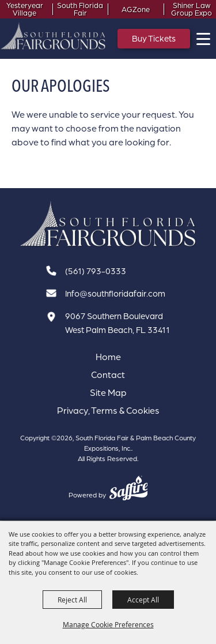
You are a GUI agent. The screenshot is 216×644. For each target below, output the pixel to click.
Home (108, 357)
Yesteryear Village (25, 9)
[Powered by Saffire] (129, 489)
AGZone (136, 10)
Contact (108, 375)
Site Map (108, 392)
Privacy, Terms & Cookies (108, 410)
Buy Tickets (154, 38)
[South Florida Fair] (108, 224)
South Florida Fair (80, 9)
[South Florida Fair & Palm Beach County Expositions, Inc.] (53, 36)
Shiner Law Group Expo (192, 9)
